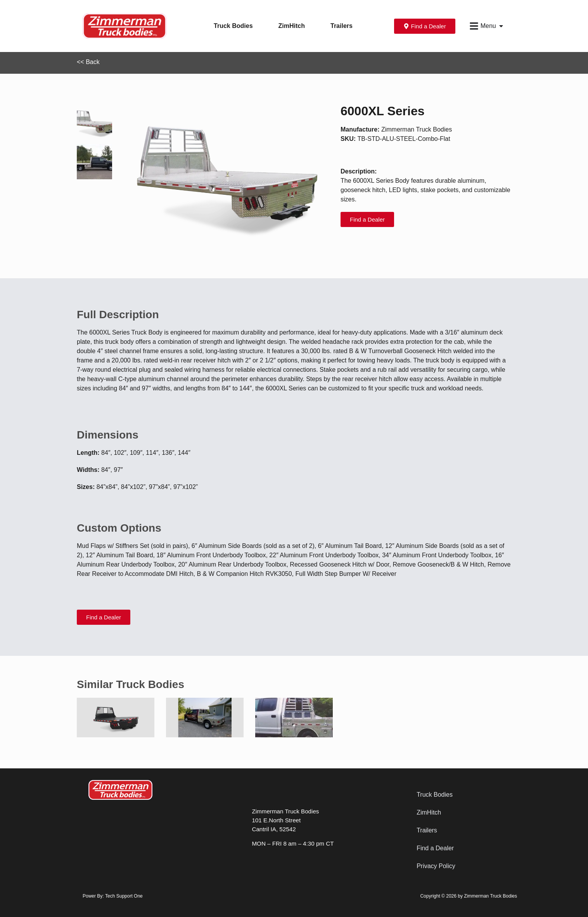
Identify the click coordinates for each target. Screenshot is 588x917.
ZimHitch (292, 26)
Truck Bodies (233, 26)
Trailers (342, 26)
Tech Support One (124, 896)
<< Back (88, 62)
